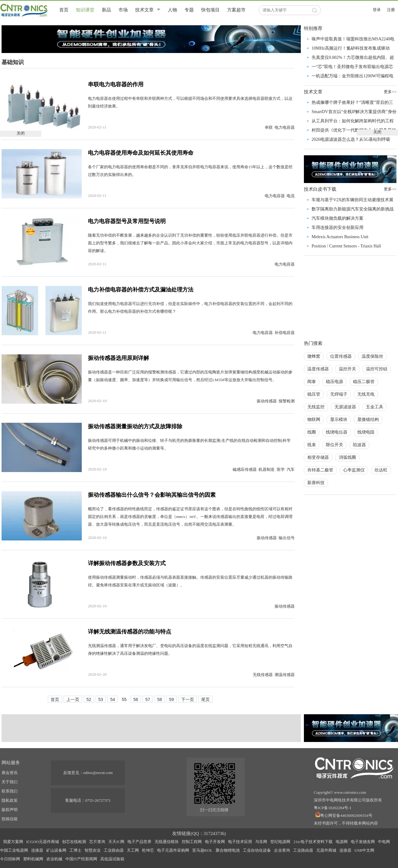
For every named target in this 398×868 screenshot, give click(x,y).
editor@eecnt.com (98, 773)
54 (113, 699)
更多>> (390, 189)
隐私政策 (10, 800)
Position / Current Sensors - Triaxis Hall (346, 246)
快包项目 (210, 10)
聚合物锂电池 (228, 850)
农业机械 (54, 859)
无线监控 (316, 407)
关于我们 (10, 782)
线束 (312, 445)
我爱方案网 (13, 842)
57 (148, 699)
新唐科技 (316, 483)
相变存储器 (318, 457)
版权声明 (10, 810)
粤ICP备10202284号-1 (333, 808)
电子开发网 (215, 842)
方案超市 (236, 10)
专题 (189, 10)
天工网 (133, 850)
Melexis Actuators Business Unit (340, 237)
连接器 (37, 850)
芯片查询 (97, 842)
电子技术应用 (240, 842)
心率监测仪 (354, 470)
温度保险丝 (372, 356)
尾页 (205, 699)
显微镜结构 (368, 420)
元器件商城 (326, 850)
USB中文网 (364, 850)
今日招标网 (10, 859)
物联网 (314, 420)
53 (101, 699)
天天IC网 (116, 842)
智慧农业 (93, 850)
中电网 (384, 842)
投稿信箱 (10, 819)
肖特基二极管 (320, 470)
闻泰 (312, 382)
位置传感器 (341, 356)
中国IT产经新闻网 (81, 859)
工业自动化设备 (257, 850)
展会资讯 (10, 773)
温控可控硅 (377, 369)
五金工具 (375, 407)
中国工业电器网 (14, 850)
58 (160, 699)
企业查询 (282, 850)
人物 (172, 10)
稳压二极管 (364, 382)
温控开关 (347, 369)
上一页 (73, 699)
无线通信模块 (167, 842)
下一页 (188, 699)
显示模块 (339, 420)
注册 (391, 10)
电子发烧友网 (363, 842)
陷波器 (359, 445)
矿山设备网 (56, 850)
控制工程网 (192, 842)
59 (172, 699)
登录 (377, 10)
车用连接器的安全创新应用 (338, 228)
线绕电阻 (366, 432)
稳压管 (314, 394)
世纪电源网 (280, 842)
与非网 (261, 842)
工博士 (75, 850)
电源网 (342, 842)
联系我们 (10, 791)
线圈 (312, 432)
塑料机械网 (33, 859)
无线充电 (366, 394)
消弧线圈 (347, 457)
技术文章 (144, 10)
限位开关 (334, 445)
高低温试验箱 (112, 859)
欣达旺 (381, 470)
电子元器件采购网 (173, 850)
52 (89, 699)
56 (136, 699)
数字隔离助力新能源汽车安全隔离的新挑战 (353, 209)
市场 (123, 10)
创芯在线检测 (74, 842)
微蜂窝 (314, 356)
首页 (64, 10)
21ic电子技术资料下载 (313, 842)
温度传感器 (318, 369)
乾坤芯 (148, 850)
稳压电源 (334, 382)
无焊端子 (339, 394)
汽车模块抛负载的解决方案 (338, 218)
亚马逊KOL (202, 850)
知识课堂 (85, 10)
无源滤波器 (345, 407)
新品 (106, 10)
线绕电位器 (337, 432)
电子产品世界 (139, 842)
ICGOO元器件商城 (43, 842)
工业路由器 (114, 850)
